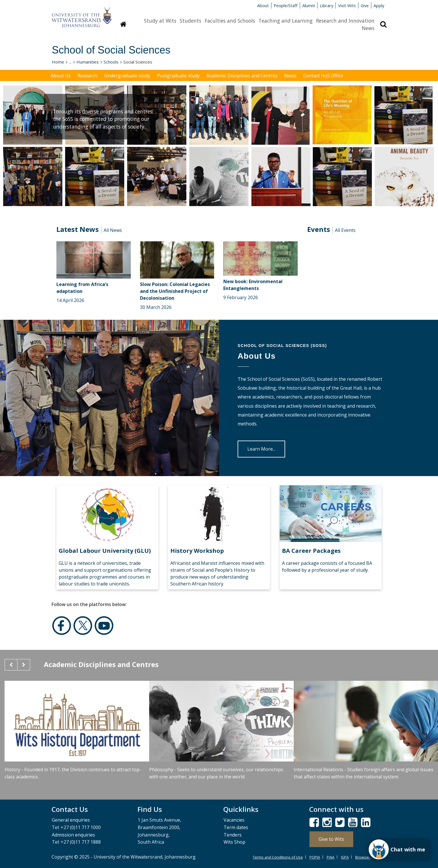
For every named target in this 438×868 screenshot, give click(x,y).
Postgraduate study (178, 76)
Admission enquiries (73, 835)
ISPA (345, 857)
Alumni (309, 5)
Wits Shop (234, 842)
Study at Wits (160, 21)
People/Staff (286, 5)
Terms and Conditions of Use (278, 857)
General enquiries (71, 820)
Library (326, 5)
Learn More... (261, 449)
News (368, 28)
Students (191, 21)
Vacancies (234, 820)
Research (87, 76)
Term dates (236, 827)
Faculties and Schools (230, 21)
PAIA (331, 857)
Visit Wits (347, 5)
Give (365, 5)
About (263, 5)
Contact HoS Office (323, 76)
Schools (111, 62)
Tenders (233, 835)
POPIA (315, 857)
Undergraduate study (127, 76)
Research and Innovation (345, 21)
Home (58, 62)
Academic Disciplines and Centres (242, 76)
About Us (61, 76)
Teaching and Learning (286, 21)
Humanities (88, 62)
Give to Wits (331, 839)
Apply (379, 5)
